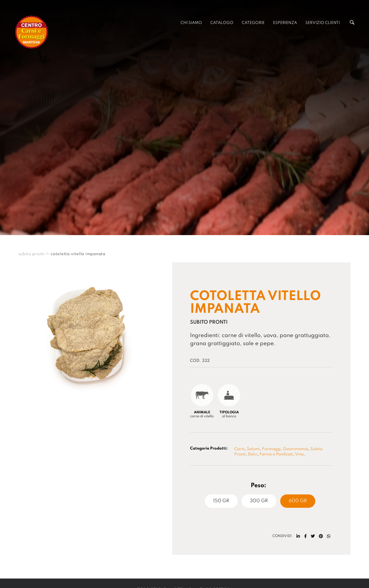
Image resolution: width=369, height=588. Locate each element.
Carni (239, 449)
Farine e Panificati (276, 454)
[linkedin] (298, 536)
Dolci (253, 454)
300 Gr (259, 501)
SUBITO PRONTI (32, 254)
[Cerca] (352, 23)
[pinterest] (321, 536)
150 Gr (221, 501)
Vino (299, 454)
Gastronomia (296, 449)
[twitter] (313, 536)
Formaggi (271, 449)
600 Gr (298, 501)
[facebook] (305, 536)
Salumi (253, 449)
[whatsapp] (329, 536)
